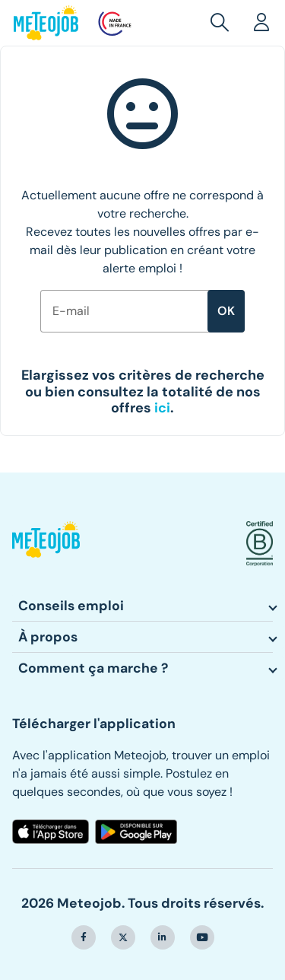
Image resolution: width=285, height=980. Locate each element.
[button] (223, 23)
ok (226, 311)
